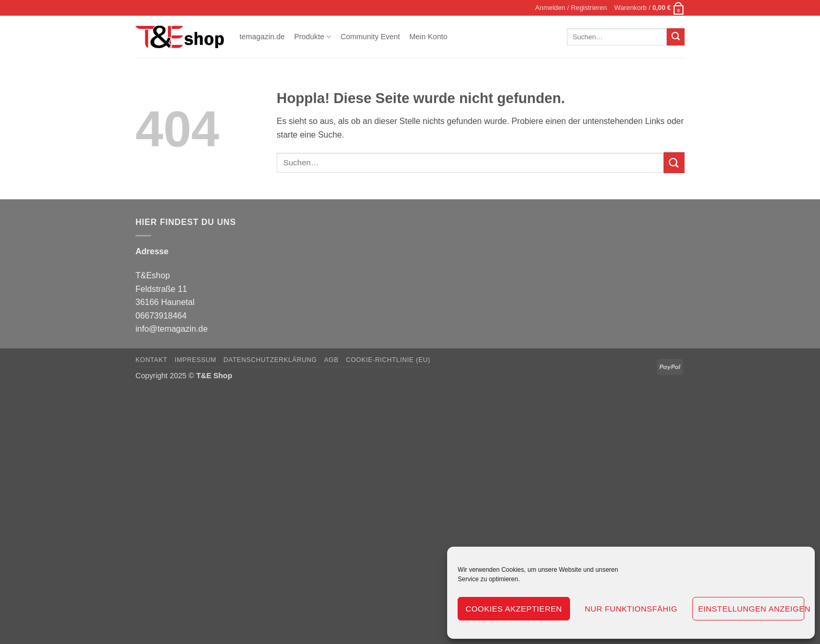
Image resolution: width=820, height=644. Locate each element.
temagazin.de (262, 37)
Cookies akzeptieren (514, 609)
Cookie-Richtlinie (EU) (388, 360)
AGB (332, 360)
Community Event (370, 37)
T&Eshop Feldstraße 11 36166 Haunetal (165, 289)
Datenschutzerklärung (270, 360)
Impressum (196, 360)
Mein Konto (429, 37)
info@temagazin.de (172, 329)
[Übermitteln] (676, 37)
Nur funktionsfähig (631, 609)
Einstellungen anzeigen (751, 609)
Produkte (312, 37)
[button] (571, 8)
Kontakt (151, 360)
